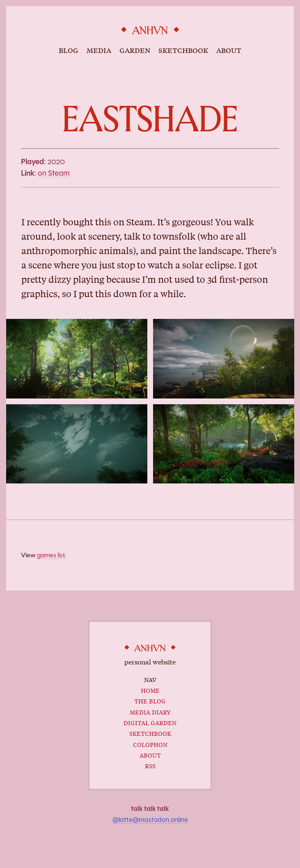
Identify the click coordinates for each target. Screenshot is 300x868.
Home (150, 690)
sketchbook (183, 50)
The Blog (150, 700)
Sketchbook (150, 733)
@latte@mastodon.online (150, 820)
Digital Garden (150, 722)
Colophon (150, 744)
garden (135, 50)
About (150, 755)
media (99, 50)
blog (69, 50)
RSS (150, 765)
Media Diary (150, 711)
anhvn (150, 31)
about (229, 50)
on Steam (54, 173)
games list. (51, 555)
